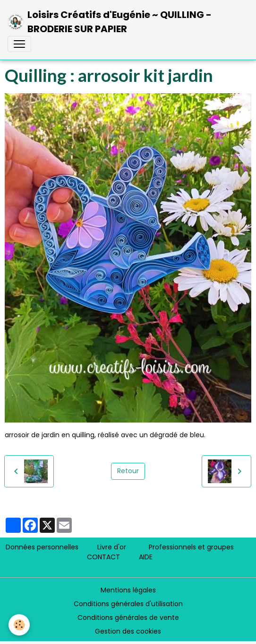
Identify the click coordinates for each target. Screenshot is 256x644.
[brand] (124, 22)
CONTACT (103, 557)
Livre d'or (112, 547)
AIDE (146, 557)
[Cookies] (19, 625)
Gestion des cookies (128, 631)
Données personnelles (42, 547)
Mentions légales (128, 590)
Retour (128, 471)
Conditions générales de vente (128, 618)
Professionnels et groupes (191, 547)
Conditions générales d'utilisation (128, 604)
